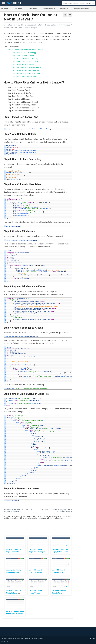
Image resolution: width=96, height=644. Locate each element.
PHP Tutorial (65, 9)
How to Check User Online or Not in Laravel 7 (26, 50)
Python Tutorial (49, 9)
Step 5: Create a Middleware (23, 64)
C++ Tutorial (18, 9)
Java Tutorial (33, 9)
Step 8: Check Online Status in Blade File (27, 73)
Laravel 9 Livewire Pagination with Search (13, 552)
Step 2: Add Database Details (23, 56)
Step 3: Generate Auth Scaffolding (25, 59)
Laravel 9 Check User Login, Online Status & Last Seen (61, 552)
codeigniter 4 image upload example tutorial (14, 572)
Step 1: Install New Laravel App (24, 53)
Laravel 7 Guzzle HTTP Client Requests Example (19, 511)
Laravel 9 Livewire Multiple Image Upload (13, 593)
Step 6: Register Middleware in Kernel (26, 67)
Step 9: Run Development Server (25, 76)
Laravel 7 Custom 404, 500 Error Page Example (57, 511)
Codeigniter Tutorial (82, 9)
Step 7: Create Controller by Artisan (26, 70)
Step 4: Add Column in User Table (25, 61)
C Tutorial (5, 9)
